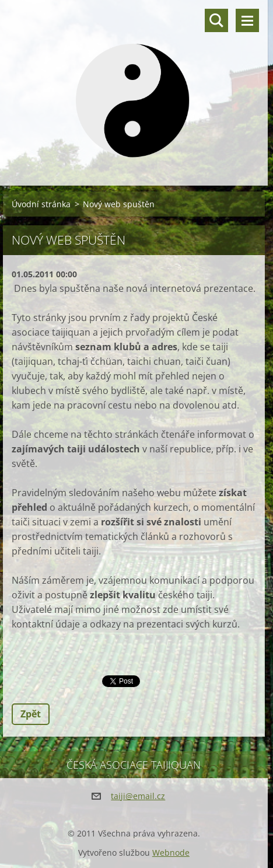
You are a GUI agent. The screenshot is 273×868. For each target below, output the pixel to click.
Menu (247, 20)
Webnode (171, 853)
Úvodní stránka (41, 204)
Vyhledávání (216, 20)
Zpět (31, 714)
